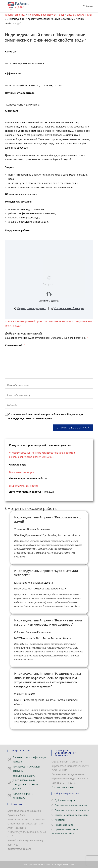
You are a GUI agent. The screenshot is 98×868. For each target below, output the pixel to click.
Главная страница (15, 15)
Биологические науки (79, 15)
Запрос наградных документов (71, 815)
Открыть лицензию (63, 787)
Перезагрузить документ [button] (30, 308)
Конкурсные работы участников (46, 15)
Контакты (60, 820)
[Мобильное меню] (87, 6)
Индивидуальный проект (24, 486)
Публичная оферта (65, 800)
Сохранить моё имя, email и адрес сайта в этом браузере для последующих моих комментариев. (46, 416)
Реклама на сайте (64, 825)
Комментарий (15, 345)
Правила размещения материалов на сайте (65, 831)
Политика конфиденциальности (72, 810)
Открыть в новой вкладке (68, 308)
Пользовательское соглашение (71, 805)
